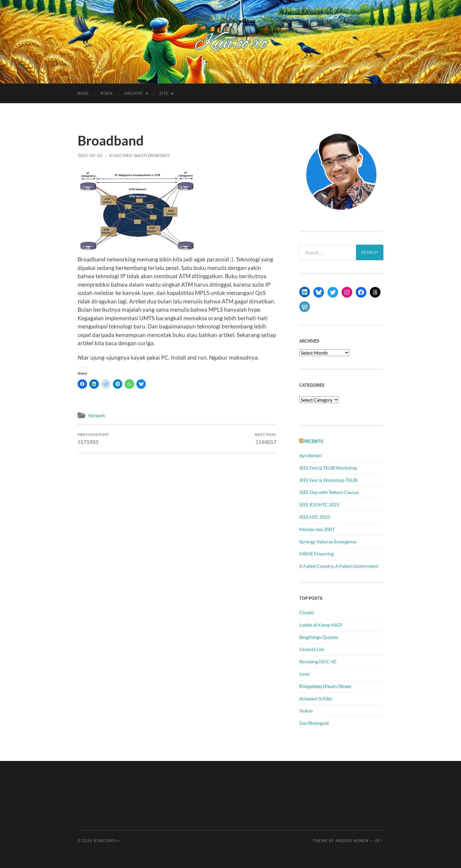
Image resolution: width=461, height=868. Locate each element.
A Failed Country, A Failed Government (339, 566)
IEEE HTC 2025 (315, 517)
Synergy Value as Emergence (328, 541)
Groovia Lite (312, 649)
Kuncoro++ (107, 841)
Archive (134, 93)
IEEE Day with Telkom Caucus (329, 492)
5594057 (266, 439)
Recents (314, 441)
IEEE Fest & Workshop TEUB (328, 480)
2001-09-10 (90, 155)
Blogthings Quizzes (319, 637)
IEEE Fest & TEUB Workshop (328, 468)
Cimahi (307, 612)
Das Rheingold (314, 723)
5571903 (93, 439)
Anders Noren (352, 841)
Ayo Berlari (310, 455)
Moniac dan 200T (317, 529)
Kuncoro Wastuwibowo (140, 155)
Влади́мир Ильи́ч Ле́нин (325, 686)
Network (97, 415)
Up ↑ (379, 841)
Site (164, 93)
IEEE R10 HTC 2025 (319, 504)
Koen (107, 93)
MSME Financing (316, 554)
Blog (83, 93)
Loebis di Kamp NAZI (321, 625)
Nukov (306, 711)
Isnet (304, 674)
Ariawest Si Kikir (316, 698)
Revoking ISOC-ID (318, 661)
